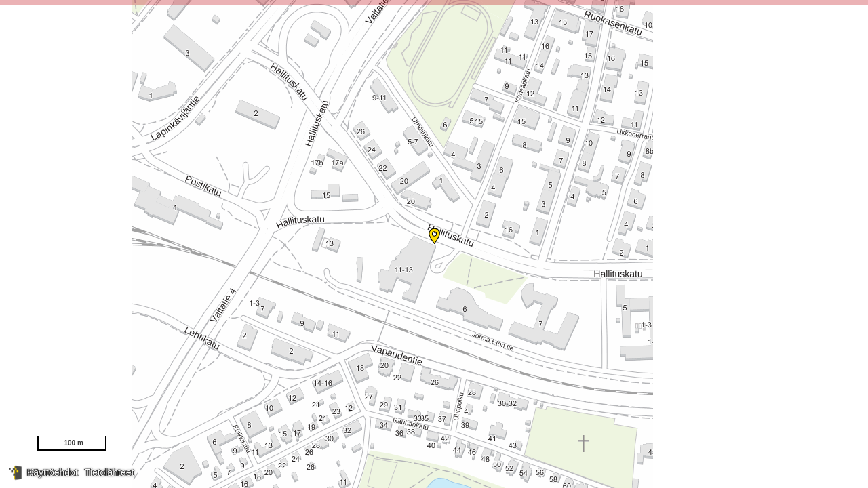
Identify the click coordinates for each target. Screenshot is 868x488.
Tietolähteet (110, 472)
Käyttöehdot (53, 472)
